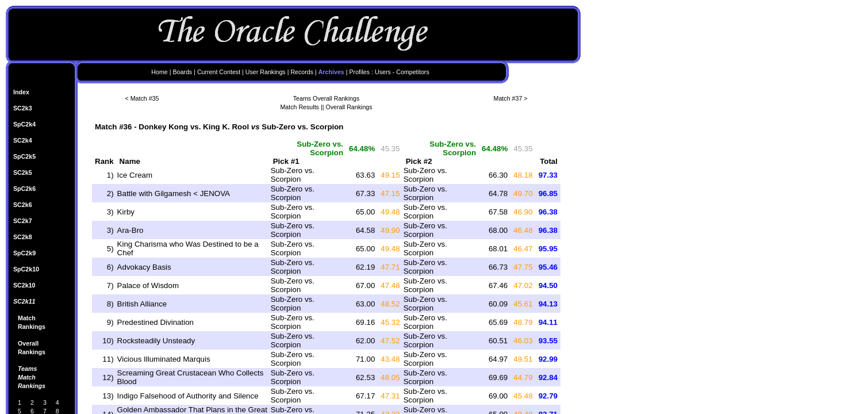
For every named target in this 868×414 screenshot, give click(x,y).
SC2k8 (23, 237)
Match (27, 318)
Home (159, 72)
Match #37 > (511, 98)
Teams (27, 369)
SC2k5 (23, 172)
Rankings (32, 327)
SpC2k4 (24, 124)
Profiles (360, 72)
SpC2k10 (26, 269)
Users (383, 72)
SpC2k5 (24, 156)
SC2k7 (23, 221)
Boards (182, 72)
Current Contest (219, 72)
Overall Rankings (349, 107)
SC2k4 (23, 140)
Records (302, 72)
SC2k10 (24, 285)
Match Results (299, 107)
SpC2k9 (24, 253)
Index (21, 92)
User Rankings (266, 72)
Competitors (412, 72)
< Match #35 (142, 98)
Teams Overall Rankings (327, 98)
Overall (28, 343)
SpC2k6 (24, 189)
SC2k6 (23, 205)
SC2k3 (23, 108)
